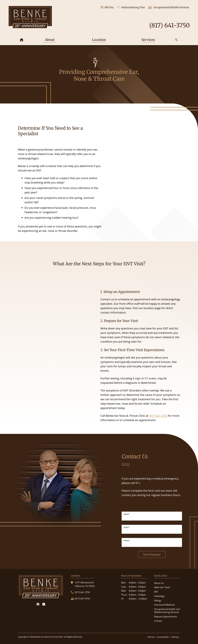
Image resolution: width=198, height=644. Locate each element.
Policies (151, 637)
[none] (50, 40)
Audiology (159, 596)
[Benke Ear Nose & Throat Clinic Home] (30, 18)
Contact (158, 621)
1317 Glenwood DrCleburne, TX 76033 (83, 584)
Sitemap (175, 637)
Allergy (158, 600)
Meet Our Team (162, 587)
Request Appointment (166, 617)
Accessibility (163, 637)
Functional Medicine (165, 605)
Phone (127, 540)
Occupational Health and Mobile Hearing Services (167, 611)
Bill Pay (107, 7)
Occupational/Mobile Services (169, 8)
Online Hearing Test (131, 7)
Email (127, 527)
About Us (159, 583)
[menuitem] (22, 40)
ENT (156, 592)
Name (127, 514)
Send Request (152, 554)
